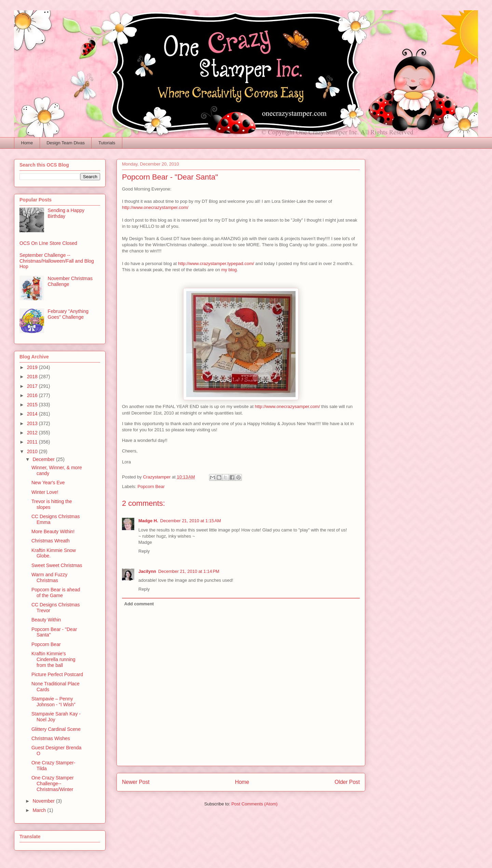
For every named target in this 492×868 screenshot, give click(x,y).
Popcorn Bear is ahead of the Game (56, 593)
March (40, 810)
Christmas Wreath (51, 541)
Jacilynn (147, 571)
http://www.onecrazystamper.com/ (155, 207)
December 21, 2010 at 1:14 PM (189, 571)
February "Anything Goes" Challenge (68, 314)
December (44, 459)
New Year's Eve (48, 483)
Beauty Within (46, 620)
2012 (33, 433)
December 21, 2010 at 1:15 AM (191, 521)
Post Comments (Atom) (254, 804)
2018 (33, 377)
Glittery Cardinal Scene (56, 729)
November (44, 801)
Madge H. (148, 521)
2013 (33, 423)
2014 (33, 414)
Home (27, 143)
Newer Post (136, 782)
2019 (33, 367)
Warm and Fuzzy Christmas (49, 577)
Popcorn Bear (151, 486)
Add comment (139, 604)
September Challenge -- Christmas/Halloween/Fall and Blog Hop (57, 261)
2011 (33, 442)
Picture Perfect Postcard (57, 674)
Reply (144, 551)
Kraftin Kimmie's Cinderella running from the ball (53, 659)
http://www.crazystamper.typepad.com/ (216, 264)
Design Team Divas (66, 143)
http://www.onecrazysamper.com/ (288, 406)
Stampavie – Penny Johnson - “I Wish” (53, 702)
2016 (33, 395)
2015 (33, 405)
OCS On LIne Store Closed (48, 243)
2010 (33, 451)
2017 (33, 386)
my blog (229, 270)
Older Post (347, 782)
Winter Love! (45, 492)
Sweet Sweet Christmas (57, 565)
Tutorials (107, 143)
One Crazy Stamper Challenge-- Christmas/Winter (53, 784)
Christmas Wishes (51, 738)
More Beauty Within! (53, 531)
